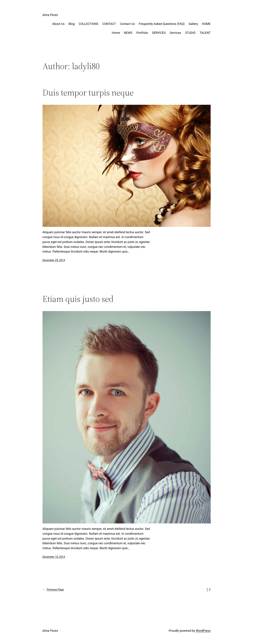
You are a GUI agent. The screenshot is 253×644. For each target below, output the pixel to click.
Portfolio (142, 33)
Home (116, 33)
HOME (206, 24)
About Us (58, 24)
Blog (72, 24)
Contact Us (127, 24)
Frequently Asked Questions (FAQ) (162, 24)
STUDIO (190, 33)
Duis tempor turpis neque (88, 92)
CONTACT (109, 24)
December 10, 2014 (54, 557)
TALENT (205, 33)
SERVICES (159, 33)
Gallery (193, 24)
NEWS (128, 33)
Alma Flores (50, 15)
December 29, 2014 (54, 260)
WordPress (203, 631)
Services (175, 33)
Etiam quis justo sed (78, 299)
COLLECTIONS (89, 24)
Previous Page (53, 590)
